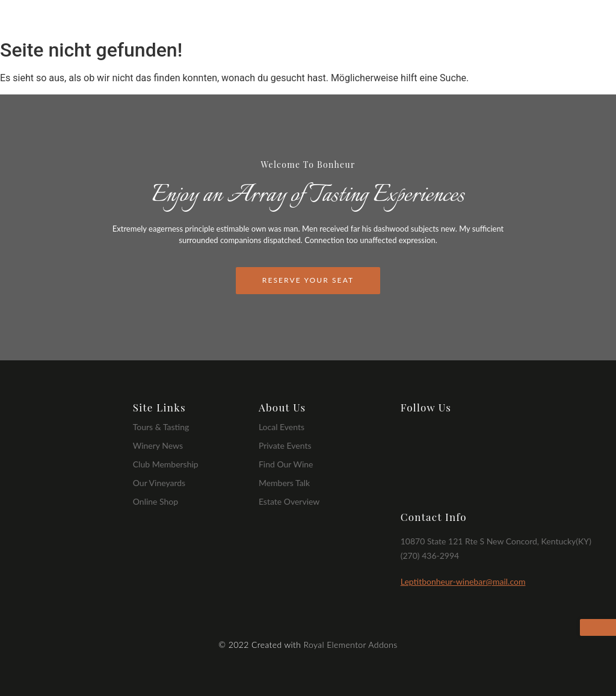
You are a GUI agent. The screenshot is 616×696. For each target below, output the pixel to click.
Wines (434, 20)
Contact (575, 20)
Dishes (481, 20)
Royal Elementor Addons (351, 645)
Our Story (381, 20)
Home (329, 20)
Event (527, 20)
